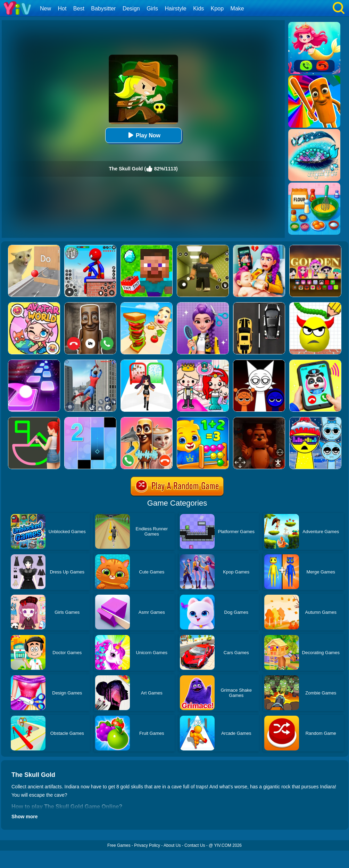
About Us (172, 845)
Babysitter (103, 9)
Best (79, 9)
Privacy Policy (147, 845)
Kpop (217, 9)
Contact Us (195, 845)
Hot (62, 9)
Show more (24, 817)
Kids (198, 9)
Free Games (119, 845)
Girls (152, 9)
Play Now (143, 135)
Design (131, 9)
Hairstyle (176, 9)
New (45, 9)
